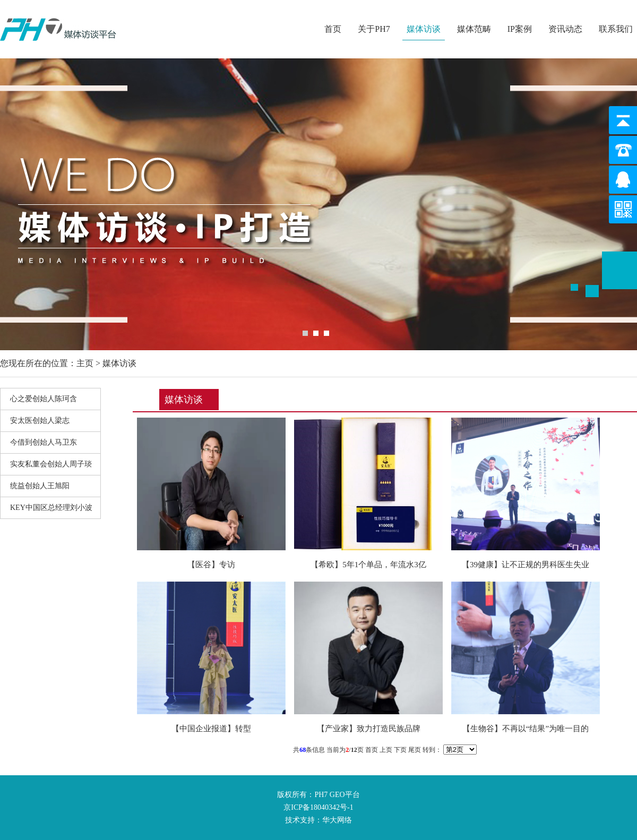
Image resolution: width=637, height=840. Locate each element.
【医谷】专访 (211, 565)
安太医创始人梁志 (40, 421)
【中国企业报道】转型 (211, 729)
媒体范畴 (474, 29)
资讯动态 (565, 29)
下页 (400, 750)
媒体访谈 (424, 29)
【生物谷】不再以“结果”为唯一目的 (526, 729)
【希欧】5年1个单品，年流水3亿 (368, 565)
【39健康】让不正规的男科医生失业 (526, 565)
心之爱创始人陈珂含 (44, 399)
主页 (85, 363)
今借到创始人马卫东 (44, 442)
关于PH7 (374, 29)
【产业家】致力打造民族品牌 (369, 729)
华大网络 (337, 820)
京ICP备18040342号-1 (318, 807)
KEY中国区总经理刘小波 (51, 508)
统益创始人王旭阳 (40, 486)
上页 (386, 750)
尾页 (415, 750)
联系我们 (616, 29)
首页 (333, 29)
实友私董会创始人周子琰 (51, 464)
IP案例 (520, 29)
